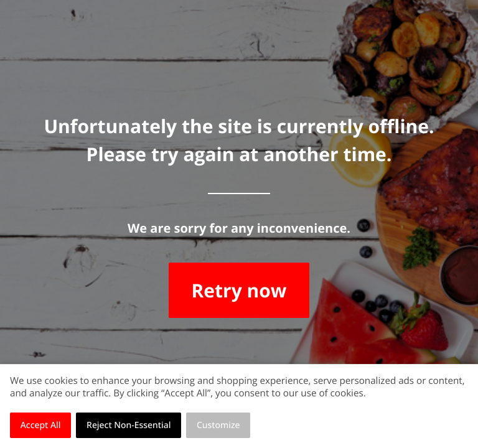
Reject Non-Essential (129, 425)
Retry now (239, 290)
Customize (218, 425)
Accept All (41, 425)
